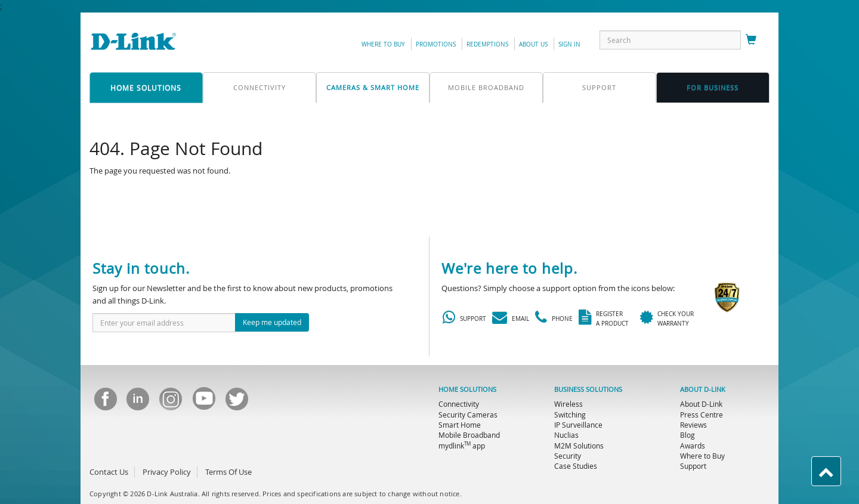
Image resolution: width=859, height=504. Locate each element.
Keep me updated (272, 322)
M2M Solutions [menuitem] (579, 446)
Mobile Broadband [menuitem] (469, 435)
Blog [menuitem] (687, 435)
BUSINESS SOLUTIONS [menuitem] (588, 389)
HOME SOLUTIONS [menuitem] (467, 389)
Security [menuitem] (568, 456)
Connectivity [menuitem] (459, 404)
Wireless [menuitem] (568, 404)
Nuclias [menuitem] (566, 435)
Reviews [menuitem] (693, 425)
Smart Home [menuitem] (460, 425)
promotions (436, 44)
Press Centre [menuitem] (702, 415)
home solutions (146, 88)
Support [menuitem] (693, 466)
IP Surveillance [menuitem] (578, 425)
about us (533, 44)
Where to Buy (383, 44)
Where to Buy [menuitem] (702, 456)
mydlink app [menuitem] (462, 446)
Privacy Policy (167, 472)
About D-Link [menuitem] (701, 404)
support (599, 87)
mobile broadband (486, 87)
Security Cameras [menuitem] (468, 415)
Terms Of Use (228, 472)
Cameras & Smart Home (373, 87)
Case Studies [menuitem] (576, 466)
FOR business (713, 87)
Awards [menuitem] (693, 446)
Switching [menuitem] (570, 415)
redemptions (487, 44)
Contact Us (109, 472)
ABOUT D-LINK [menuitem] (703, 389)
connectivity (259, 87)
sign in (569, 44)
